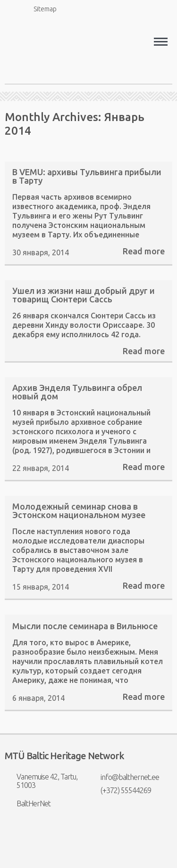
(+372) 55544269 (120, 790)
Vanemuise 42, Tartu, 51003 (41, 781)
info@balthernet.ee (124, 777)
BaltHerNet (28, 803)
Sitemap (40, 9)
